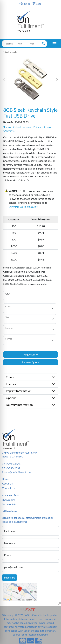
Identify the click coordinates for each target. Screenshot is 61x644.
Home (5, 479)
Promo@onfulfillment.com (17, 472)
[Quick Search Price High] (34, 44)
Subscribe (10, 577)
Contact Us (8, 488)
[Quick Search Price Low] (22, 44)
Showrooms (9, 500)
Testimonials (9, 504)
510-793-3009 (12, 464)
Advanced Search (12, 495)
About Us (7, 483)
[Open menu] (54, 44)
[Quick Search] (9, 44)
